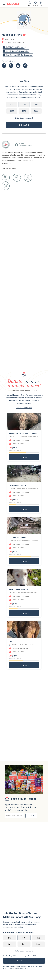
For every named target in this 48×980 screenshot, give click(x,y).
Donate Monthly (24, 961)
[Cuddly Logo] (13, 4)
